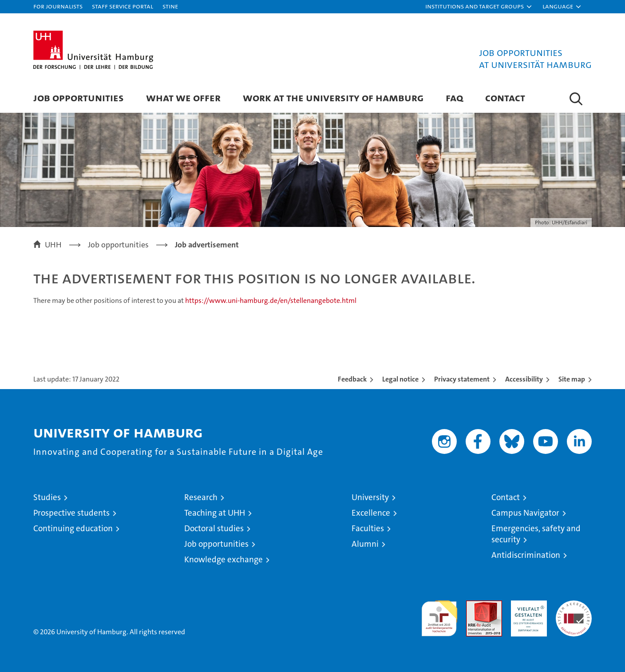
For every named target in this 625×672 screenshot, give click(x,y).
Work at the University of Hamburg (333, 97)
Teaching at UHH (215, 513)
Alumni (365, 544)
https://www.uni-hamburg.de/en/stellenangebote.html (271, 300)
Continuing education (73, 528)
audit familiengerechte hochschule (439, 614)
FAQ (454, 97)
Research (201, 497)
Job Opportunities (79, 97)
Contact (505, 97)
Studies (47, 497)
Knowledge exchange (223, 559)
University (370, 497)
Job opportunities (216, 544)
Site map (572, 379)
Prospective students (71, 513)
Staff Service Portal (123, 6)
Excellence (371, 513)
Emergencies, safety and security (536, 534)
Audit (475, 605)
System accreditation (574, 610)
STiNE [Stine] (170, 6)
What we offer (183, 97)
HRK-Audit (527, 605)
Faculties (368, 528)
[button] (479, 7)
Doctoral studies (214, 528)
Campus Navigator (525, 513)
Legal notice (400, 379)
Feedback (352, 379)
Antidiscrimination (526, 555)
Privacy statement (462, 379)
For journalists (58, 6)
